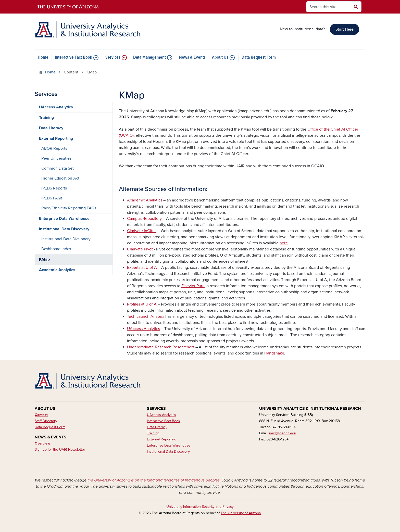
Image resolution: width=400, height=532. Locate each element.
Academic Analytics (57, 270)
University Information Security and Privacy (200, 507)
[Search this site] (329, 7)
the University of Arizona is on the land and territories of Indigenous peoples (154, 480)
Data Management (149, 58)
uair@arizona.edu (283, 433)
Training (46, 118)
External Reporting (56, 138)
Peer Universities (56, 158)
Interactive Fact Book (73, 58)
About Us (220, 58)
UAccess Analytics (56, 107)
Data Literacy (51, 128)
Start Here (345, 29)
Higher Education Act (60, 178)
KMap (44, 259)
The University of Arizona (241, 513)
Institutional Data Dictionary (66, 239)
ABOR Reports (54, 148)
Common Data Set (58, 168)
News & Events (192, 58)
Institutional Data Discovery (64, 229)
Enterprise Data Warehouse (64, 219)
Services (113, 58)
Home (43, 58)
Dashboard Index (56, 249)
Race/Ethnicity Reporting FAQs (69, 208)
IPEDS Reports (54, 188)
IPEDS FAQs (52, 198)
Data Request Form (259, 58)
